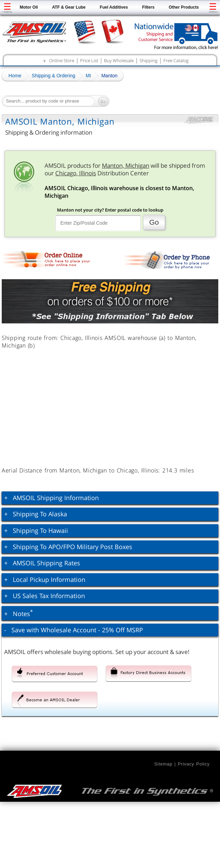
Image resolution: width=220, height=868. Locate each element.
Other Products (184, 7)
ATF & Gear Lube (69, 7)
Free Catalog (176, 60)
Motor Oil (29, 7)
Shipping (149, 60)
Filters (148, 7)
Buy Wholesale (119, 60)
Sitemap (163, 764)
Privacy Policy (194, 764)
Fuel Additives (114, 7)
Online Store (62, 60)
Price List (89, 60)
